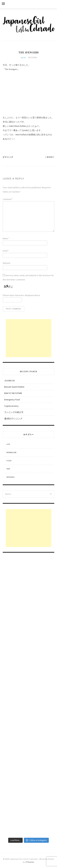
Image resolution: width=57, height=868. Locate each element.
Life (8, 444)
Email (6, 251)
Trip (8, 469)
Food (9, 461)
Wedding (10, 477)
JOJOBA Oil (9, 381)
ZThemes (30, 862)
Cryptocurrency (11, 406)
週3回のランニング (13, 419)
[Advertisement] (29, 338)
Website (7, 263)
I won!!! (50, 157)
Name (6, 238)
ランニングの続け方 (14, 412)
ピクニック (8, 157)
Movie (23, 58)
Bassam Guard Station (14, 387)
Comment (8, 199)
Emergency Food (12, 400)
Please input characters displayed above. (22, 295)
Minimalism (11, 452)
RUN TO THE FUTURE (13, 393)
